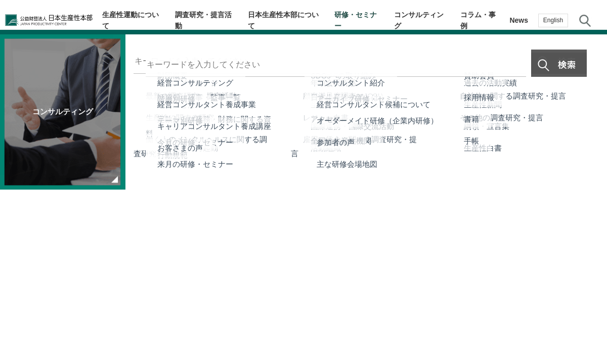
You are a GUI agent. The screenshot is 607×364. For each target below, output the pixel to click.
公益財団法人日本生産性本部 (57, 20)
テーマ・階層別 (587, 109)
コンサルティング (426, 20)
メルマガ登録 (587, 190)
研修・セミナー (367, 20)
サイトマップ (377, 301)
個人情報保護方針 (314, 301)
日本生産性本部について (297, 20)
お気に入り (587, 231)
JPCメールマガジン (240, 301)
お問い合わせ (587, 269)
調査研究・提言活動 (221, 20)
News (519, 20)
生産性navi (587, 149)
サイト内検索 (585, 20)
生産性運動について (151, 20)
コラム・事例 (482, 20)
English (553, 20)
